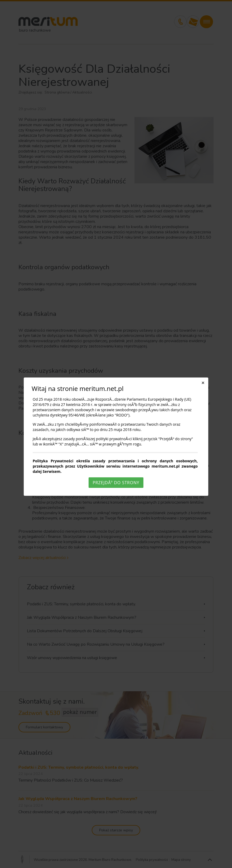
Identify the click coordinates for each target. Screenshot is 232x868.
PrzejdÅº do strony (116, 483)
